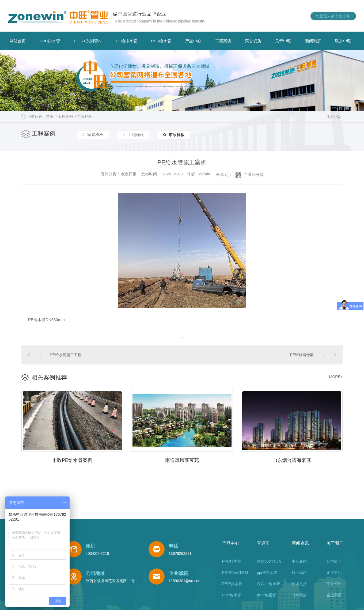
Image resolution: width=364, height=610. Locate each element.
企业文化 (334, 573)
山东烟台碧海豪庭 (292, 460)
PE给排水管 (127, 41)
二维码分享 (254, 174)
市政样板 (85, 116)
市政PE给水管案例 (72, 460)
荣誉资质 (253, 41)
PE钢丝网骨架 (302, 355)
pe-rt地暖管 (266, 595)
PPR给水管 (161, 41)
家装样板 (95, 135)
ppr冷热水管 (267, 573)
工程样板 (136, 135)
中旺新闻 (299, 561)
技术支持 (299, 584)
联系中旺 (343, 41)
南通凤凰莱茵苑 (182, 460)
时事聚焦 (299, 595)
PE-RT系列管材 (88, 41)
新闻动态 (313, 41)
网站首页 (18, 41)
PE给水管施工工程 (66, 355)
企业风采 (334, 595)
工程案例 (223, 41)
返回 (334, 117)
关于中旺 (283, 41)
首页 (50, 116)
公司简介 (334, 561)
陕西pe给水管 (268, 584)
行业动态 (299, 573)
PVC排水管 (50, 41)
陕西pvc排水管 (269, 561)
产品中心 (193, 41)
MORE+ (336, 377)
